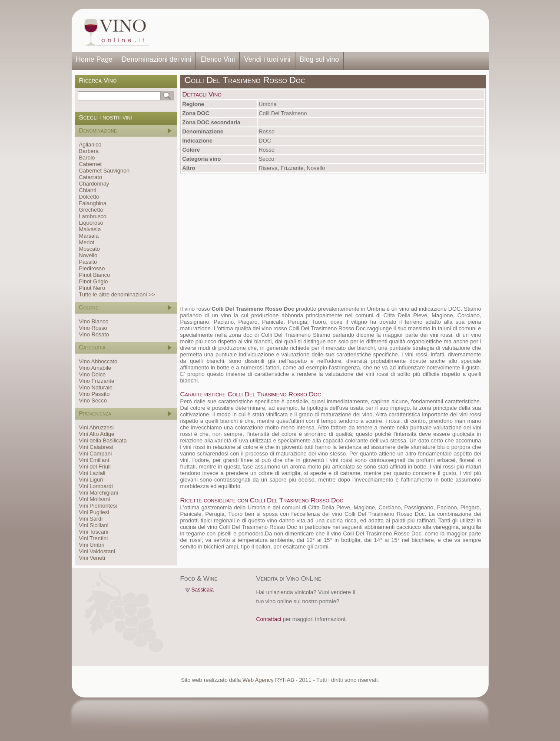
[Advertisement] (322, 30)
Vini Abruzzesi (96, 427)
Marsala (89, 236)
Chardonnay (94, 184)
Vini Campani (96, 454)
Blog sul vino (320, 59)
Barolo (87, 158)
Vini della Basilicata (103, 440)
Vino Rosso (93, 328)
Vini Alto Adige (97, 434)
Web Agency (258, 680)
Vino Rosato (94, 334)
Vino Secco (93, 400)
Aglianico (90, 145)
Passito (88, 262)
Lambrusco (93, 216)
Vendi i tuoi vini (267, 59)
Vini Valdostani (97, 551)
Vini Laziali (92, 473)
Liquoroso (91, 223)
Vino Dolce (93, 374)
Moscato (89, 249)
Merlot (87, 242)
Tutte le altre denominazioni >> (117, 294)
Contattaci (269, 619)
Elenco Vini (218, 59)
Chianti (88, 190)
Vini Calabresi (96, 447)
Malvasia (90, 229)
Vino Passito (94, 394)
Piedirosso (92, 268)
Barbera (89, 151)
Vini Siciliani (94, 525)
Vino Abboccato (98, 361)
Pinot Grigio (94, 281)
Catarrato (91, 177)
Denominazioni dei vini (156, 59)
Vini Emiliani (94, 460)
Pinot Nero (92, 288)
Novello (88, 255)
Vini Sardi (91, 519)
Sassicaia (203, 590)
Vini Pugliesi (94, 512)
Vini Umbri (92, 545)
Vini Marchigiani (99, 493)
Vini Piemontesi (98, 506)
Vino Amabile (95, 368)
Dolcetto (89, 197)
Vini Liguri (91, 480)
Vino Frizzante (97, 381)
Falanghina (93, 203)
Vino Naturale (96, 387)
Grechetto (91, 210)
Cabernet (91, 164)
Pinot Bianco (95, 275)
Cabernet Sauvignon (104, 171)
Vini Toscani (94, 532)
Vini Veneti (92, 558)
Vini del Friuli (95, 467)
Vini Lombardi (96, 486)
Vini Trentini (94, 538)
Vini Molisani (95, 499)
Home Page (94, 59)
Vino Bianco (94, 321)
